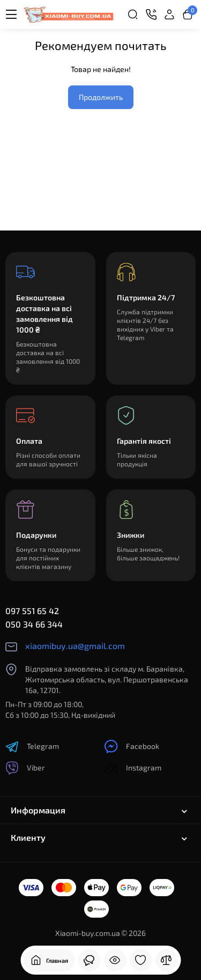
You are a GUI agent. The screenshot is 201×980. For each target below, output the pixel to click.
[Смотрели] (89, 960)
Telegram (32, 747)
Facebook (132, 747)
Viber (25, 768)
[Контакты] (151, 15)
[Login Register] (169, 15)
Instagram (133, 768)
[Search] (133, 15)
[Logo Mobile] (68, 15)
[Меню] (11, 15)
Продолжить (101, 97)
